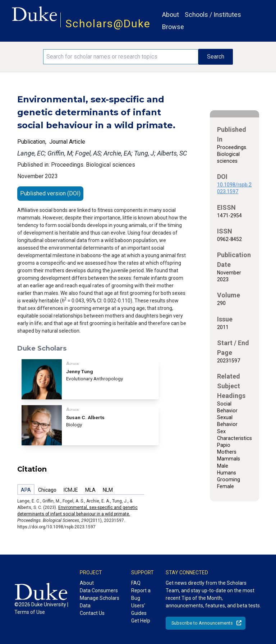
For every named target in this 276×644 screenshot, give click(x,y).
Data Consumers (99, 590)
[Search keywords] (121, 57)
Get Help (141, 621)
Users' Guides (139, 609)
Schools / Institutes (213, 15)
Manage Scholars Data (100, 602)
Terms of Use (30, 612)
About (171, 15)
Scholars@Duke (108, 24)
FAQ (136, 583)
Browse (173, 27)
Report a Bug (141, 594)
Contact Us (92, 613)
